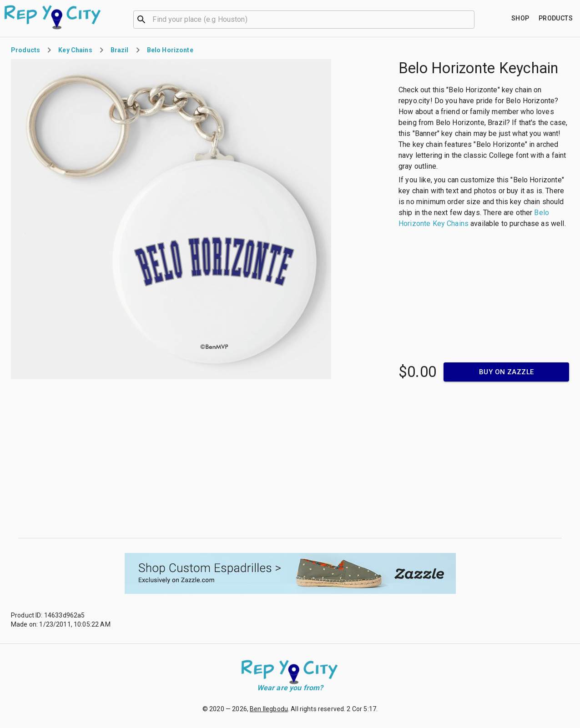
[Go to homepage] (53, 17)
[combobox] (304, 19)
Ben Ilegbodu (269, 709)
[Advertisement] (290, 460)
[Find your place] (520, 18)
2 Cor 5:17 (361, 709)
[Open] (470, 20)
